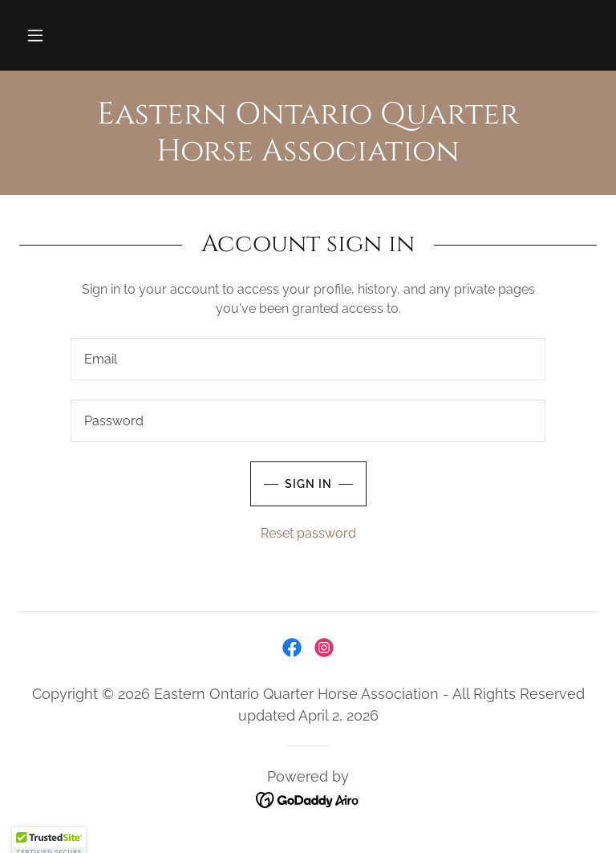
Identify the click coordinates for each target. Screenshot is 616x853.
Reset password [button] (308, 533)
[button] (35, 35)
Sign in (291, 484)
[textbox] (308, 359)
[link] (308, 156)
